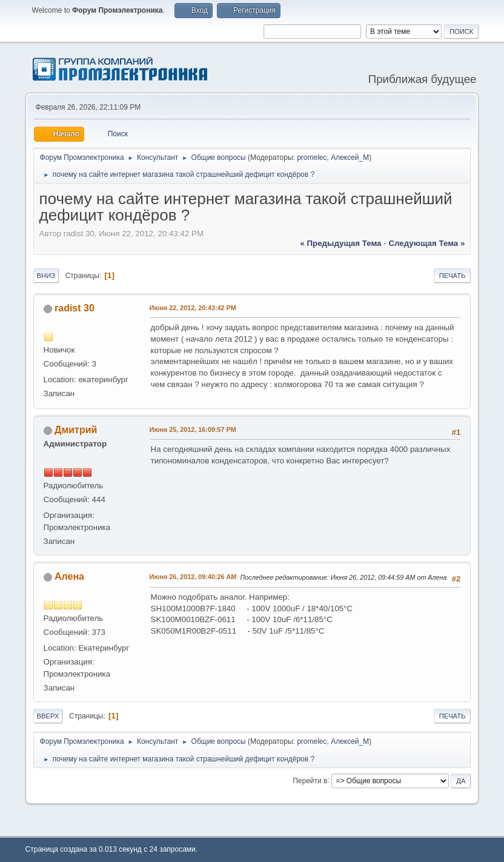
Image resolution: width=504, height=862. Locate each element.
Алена (69, 576)
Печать (453, 276)
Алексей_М (350, 157)
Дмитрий (76, 430)
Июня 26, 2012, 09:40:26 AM (193, 577)
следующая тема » (426, 243)
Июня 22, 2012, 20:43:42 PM (193, 308)
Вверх (48, 716)
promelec (312, 157)
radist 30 (75, 308)
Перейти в (310, 780)
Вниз (46, 276)
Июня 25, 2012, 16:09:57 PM (193, 429)
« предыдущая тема (340, 243)
